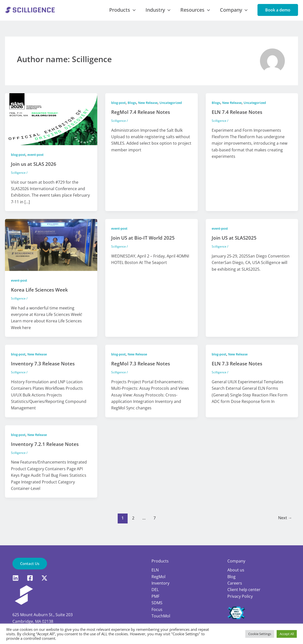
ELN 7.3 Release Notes (238, 369)
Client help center (244, 590)
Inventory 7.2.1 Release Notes (47, 450)
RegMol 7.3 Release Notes (142, 369)
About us (236, 570)
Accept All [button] (287, 634)
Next (284, 523)
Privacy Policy (240, 596)
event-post (39, 160)
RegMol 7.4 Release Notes (142, 117)
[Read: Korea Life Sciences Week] (51, 250)
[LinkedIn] (16, 578)
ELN (155, 570)
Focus (157, 609)
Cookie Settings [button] (260, 634)
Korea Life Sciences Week (42, 295)
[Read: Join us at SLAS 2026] (51, 124)
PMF (155, 596)
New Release (151, 108)
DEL (155, 590)
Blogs (134, 108)
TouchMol (161, 616)
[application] (149, 13)
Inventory (160, 583)
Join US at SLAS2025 (235, 243)
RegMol (158, 576)
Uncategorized (177, 108)
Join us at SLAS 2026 (35, 169)
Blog (231, 576)
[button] (278, 13)
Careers (235, 583)
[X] (44, 578)
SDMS (157, 602)
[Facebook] (30, 578)
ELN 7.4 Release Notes (238, 117)
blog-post (19, 160)
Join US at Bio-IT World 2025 (144, 243)
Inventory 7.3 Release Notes (45, 369)
